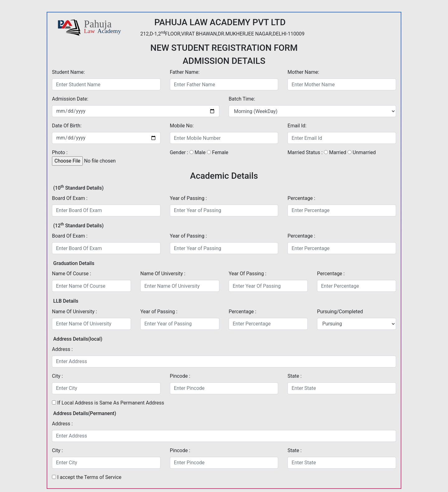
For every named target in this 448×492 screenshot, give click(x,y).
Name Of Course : (72, 274)
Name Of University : (163, 274)
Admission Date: (70, 99)
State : (294, 376)
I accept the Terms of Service (89, 477)
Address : (62, 349)
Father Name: (185, 72)
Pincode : (180, 376)
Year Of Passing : (247, 274)
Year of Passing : (188, 198)
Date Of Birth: (67, 126)
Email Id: (297, 126)
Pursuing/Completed (340, 312)
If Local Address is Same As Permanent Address (108, 403)
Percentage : (301, 198)
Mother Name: (303, 72)
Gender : (179, 152)
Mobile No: (182, 126)
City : (57, 376)
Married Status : (305, 152)
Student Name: (68, 72)
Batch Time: (242, 99)
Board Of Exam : (70, 198)
